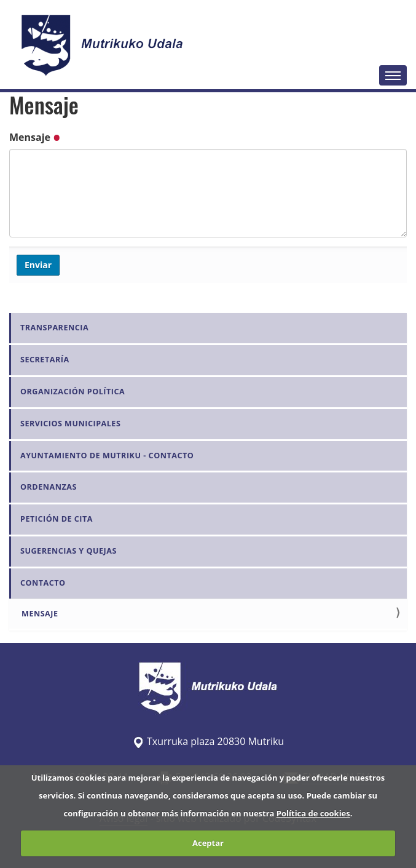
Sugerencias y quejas (69, 551)
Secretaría (45, 360)
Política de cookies (313, 813)
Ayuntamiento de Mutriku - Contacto (107, 456)
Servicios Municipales (70, 424)
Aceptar (208, 843)
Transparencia (54, 328)
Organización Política (73, 392)
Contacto (43, 583)
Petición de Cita (57, 519)
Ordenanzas (49, 487)
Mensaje (35, 137)
